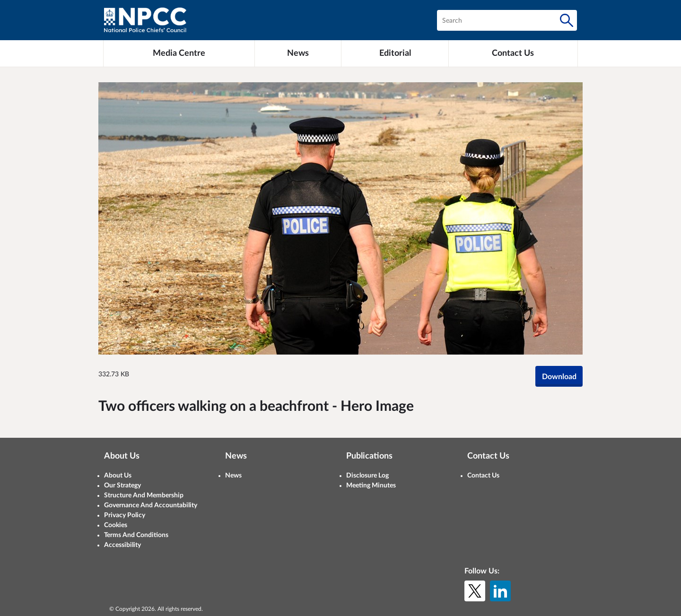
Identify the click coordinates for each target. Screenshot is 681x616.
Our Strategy (122, 486)
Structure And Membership (144, 495)
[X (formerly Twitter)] (475, 591)
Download (559, 377)
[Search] (567, 20)
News (233, 476)
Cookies (116, 525)
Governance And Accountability (151, 505)
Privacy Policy (125, 515)
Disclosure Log (367, 476)
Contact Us (483, 476)
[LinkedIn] (500, 591)
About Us (118, 476)
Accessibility (122, 545)
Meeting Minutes (371, 486)
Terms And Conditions (136, 535)
